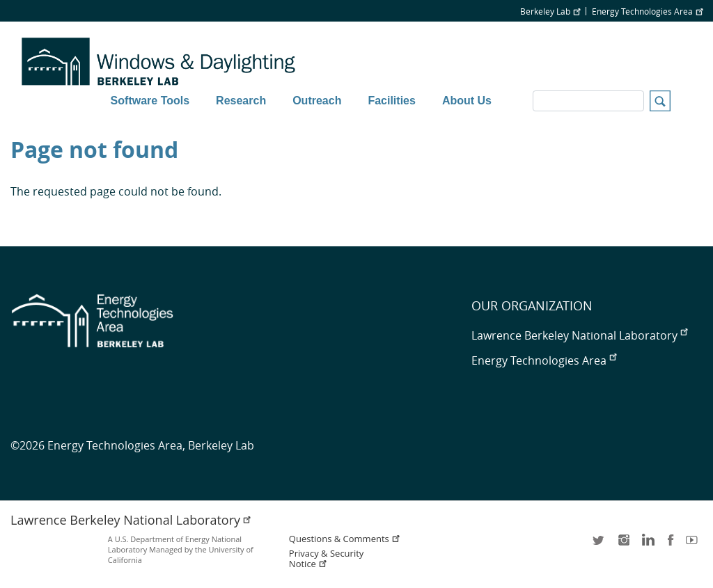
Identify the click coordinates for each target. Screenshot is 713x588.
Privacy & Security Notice (326, 559)
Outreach (317, 101)
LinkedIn (647, 545)
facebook (671, 545)
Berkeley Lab (550, 11)
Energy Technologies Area (647, 11)
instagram (623, 545)
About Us (467, 101)
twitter (600, 545)
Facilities (391, 101)
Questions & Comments (345, 539)
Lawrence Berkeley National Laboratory (579, 335)
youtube (694, 545)
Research (241, 101)
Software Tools (150, 101)
